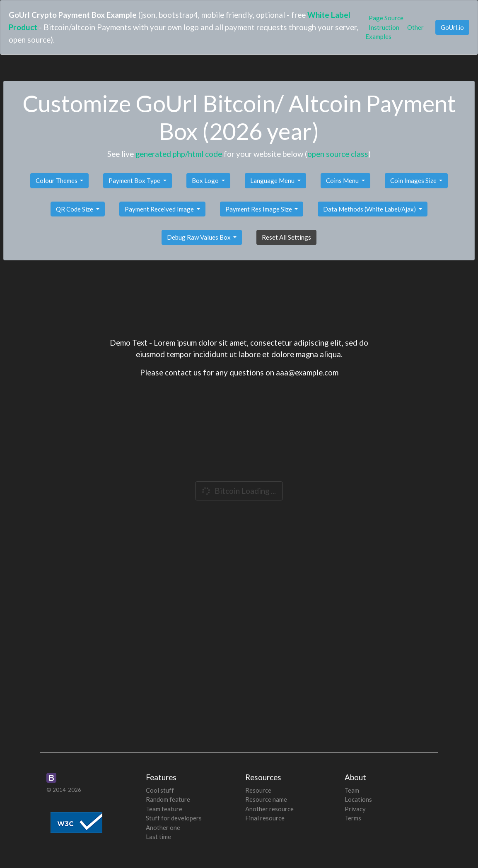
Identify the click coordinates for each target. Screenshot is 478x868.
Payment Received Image (160, 209)
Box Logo (206, 180)
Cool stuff (160, 790)
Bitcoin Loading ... (238, 491)
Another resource (269, 809)
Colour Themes (57, 180)
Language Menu (273, 180)
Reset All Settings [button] (286, 237)
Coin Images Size (414, 180)
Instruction (384, 27)
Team (352, 790)
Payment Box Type (135, 180)
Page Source (386, 18)
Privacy (355, 809)
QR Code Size (75, 209)
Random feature (168, 799)
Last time (158, 837)
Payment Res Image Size (259, 209)
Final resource (265, 818)
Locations (358, 799)
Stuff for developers (174, 818)
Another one (163, 827)
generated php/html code (179, 154)
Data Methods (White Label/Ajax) (370, 209)
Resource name (266, 799)
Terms (353, 818)
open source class (338, 154)
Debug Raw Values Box (199, 237)
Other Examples (395, 32)
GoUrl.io (452, 27)
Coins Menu (343, 180)
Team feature (164, 809)
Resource (258, 790)
